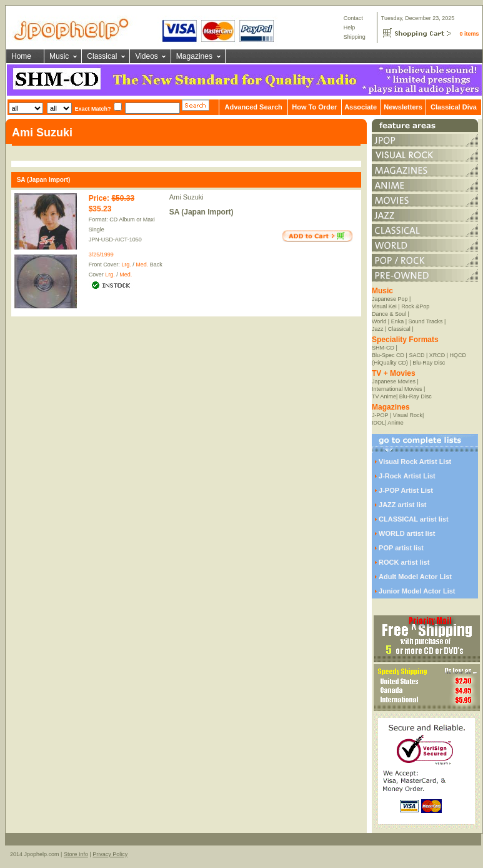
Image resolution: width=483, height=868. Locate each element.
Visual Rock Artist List (415, 462)
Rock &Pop (415, 306)
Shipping (355, 37)
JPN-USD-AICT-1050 (115, 240)
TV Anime (384, 396)
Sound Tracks (426, 321)
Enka (398, 321)
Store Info (76, 854)
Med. (142, 265)
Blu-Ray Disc (429, 363)
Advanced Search (253, 107)
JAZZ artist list (402, 505)
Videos (146, 56)
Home (21, 56)
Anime (396, 423)
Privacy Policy (110, 854)
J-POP (380, 415)
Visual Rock (408, 415)
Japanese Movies (394, 381)
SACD (416, 355)
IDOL (378, 423)
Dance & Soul (389, 314)
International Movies (397, 389)
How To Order (314, 107)
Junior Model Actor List (417, 591)
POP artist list (401, 548)
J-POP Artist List (406, 490)
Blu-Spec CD (388, 355)
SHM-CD (383, 348)
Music (59, 56)
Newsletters (403, 107)
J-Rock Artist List (407, 476)
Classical (102, 56)
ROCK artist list (404, 562)
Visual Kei (384, 306)
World (379, 321)
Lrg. (126, 265)
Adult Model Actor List (415, 577)
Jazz (378, 329)
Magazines (194, 56)
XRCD (437, 355)
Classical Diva (454, 107)
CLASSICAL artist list (414, 519)
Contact (353, 18)
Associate (361, 107)
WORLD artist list (407, 533)
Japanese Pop (390, 299)
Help (350, 28)
